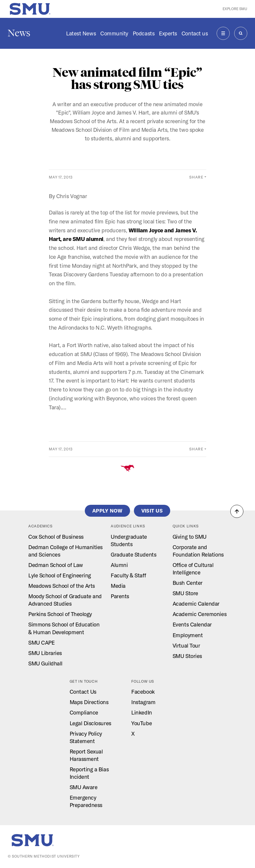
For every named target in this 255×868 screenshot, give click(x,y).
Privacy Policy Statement (86, 737)
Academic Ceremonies (200, 614)
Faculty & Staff (128, 575)
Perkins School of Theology (60, 614)
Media (118, 586)
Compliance (84, 712)
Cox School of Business (56, 537)
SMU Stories (187, 656)
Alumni (119, 565)
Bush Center (188, 583)
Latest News (81, 33)
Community (114, 33)
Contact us (195, 33)
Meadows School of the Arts (62, 586)
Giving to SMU (190, 537)
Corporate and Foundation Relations (198, 551)
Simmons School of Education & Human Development (64, 628)
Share (196, 177)
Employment (188, 635)
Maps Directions (89, 702)
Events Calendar (192, 624)
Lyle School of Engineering (60, 575)
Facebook (143, 692)
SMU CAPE (41, 643)
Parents (120, 596)
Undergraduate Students (129, 540)
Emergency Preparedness (86, 801)
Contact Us (83, 692)
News (19, 33)
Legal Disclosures (90, 723)
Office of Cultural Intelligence (193, 569)
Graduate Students (133, 554)
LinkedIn (141, 712)
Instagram (143, 702)
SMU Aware (84, 787)
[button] (237, 511)
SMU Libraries (45, 653)
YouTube (141, 723)
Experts (168, 33)
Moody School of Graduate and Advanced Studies (65, 600)
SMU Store (185, 593)
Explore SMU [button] (235, 9)
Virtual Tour (186, 645)
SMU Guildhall (45, 663)
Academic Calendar (196, 604)
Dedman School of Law (56, 565)
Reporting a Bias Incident (89, 773)
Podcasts (144, 33)
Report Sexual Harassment (86, 755)
